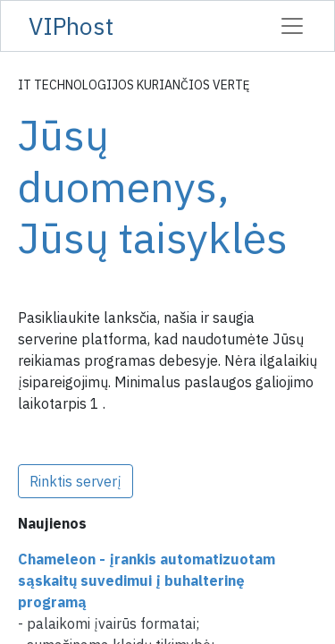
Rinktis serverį (75, 481)
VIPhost (71, 26)
